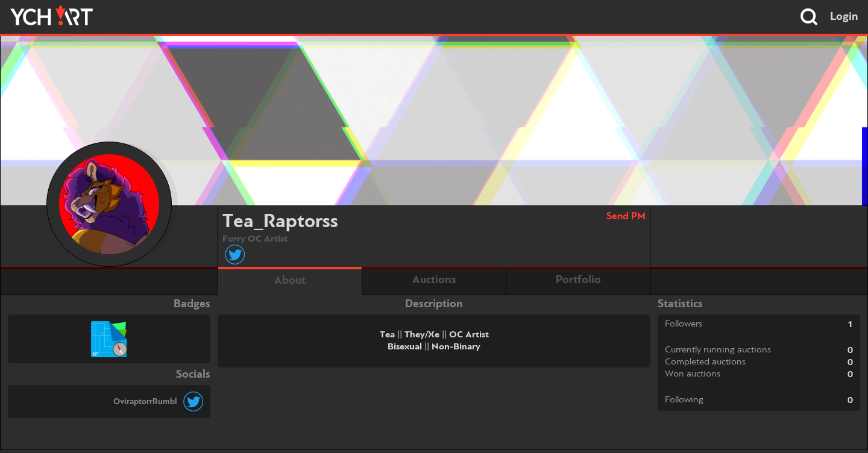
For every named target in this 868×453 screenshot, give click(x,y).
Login (844, 17)
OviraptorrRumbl (145, 402)
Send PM (626, 217)
